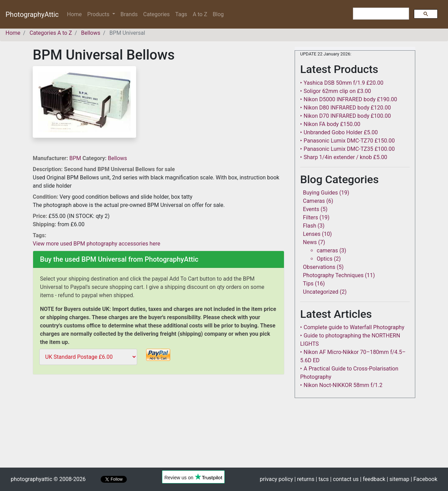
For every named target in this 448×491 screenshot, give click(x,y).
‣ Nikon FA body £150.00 (330, 124)
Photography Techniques (333, 275)
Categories (157, 14)
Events (311, 209)
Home (76, 14)
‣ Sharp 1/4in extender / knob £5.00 (344, 157)
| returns (304, 479)
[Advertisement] (159, 426)
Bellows (118, 158)
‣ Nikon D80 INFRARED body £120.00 (345, 108)
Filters (310, 217)
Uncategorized (321, 292)
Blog (218, 14)
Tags (181, 14)
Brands (129, 14)
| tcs (322, 479)
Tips (308, 284)
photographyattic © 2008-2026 (48, 479)
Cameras (314, 201)
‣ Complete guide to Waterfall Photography (352, 327)
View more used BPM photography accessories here (96, 244)
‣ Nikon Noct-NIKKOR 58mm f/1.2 (341, 385)
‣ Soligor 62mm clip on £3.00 (335, 91)
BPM (76, 158)
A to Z (200, 14)
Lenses (312, 234)
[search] (380, 14)
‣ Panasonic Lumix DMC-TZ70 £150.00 (347, 141)
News (310, 242)
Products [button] (99, 14)
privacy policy (276, 479)
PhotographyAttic (32, 14)
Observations (319, 267)
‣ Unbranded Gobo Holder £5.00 (339, 132)
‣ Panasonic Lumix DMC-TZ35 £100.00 (347, 149)
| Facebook (424, 479)
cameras (327, 250)
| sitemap (398, 479)
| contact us (344, 479)
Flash (310, 226)
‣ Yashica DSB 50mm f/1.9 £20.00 (342, 83)
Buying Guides (320, 193)
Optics (325, 259)
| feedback (373, 479)
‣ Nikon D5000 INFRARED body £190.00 (349, 99)
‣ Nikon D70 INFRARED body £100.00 (345, 116)
